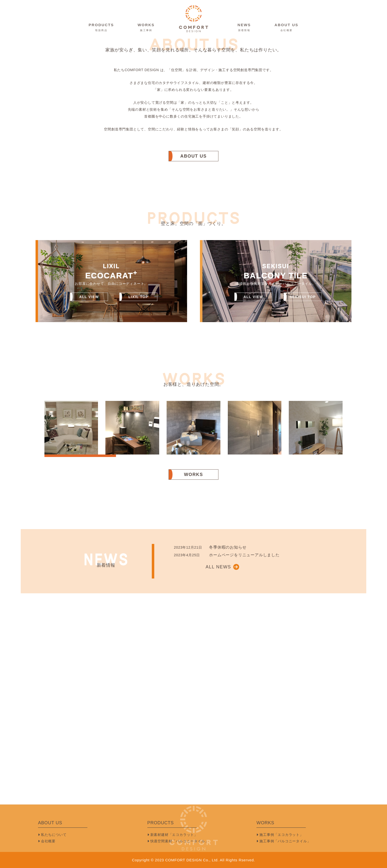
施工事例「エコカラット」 (280, 835)
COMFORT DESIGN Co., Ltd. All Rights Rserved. (210, 860)
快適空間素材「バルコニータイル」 (178, 841)
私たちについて (52, 835)
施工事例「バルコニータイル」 (283, 841)
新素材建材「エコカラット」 (173, 835)
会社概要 (47, 841)
